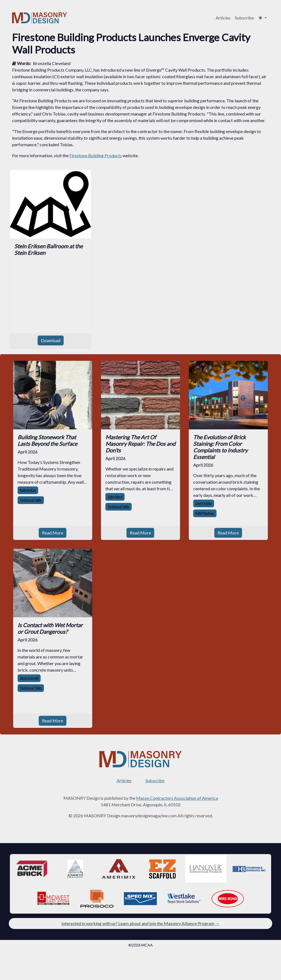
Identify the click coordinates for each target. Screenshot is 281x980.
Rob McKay (28, 490)
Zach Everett (29, 678)
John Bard (115, 497)
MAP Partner (205, 513)
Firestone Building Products (96, 155)
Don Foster (204, 503)
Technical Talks (31, 500)
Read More (53, 533)
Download (51, 340)
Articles (223, 18)
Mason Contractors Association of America (177, 798)
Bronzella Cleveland (52, 63)
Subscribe (244, 18)
